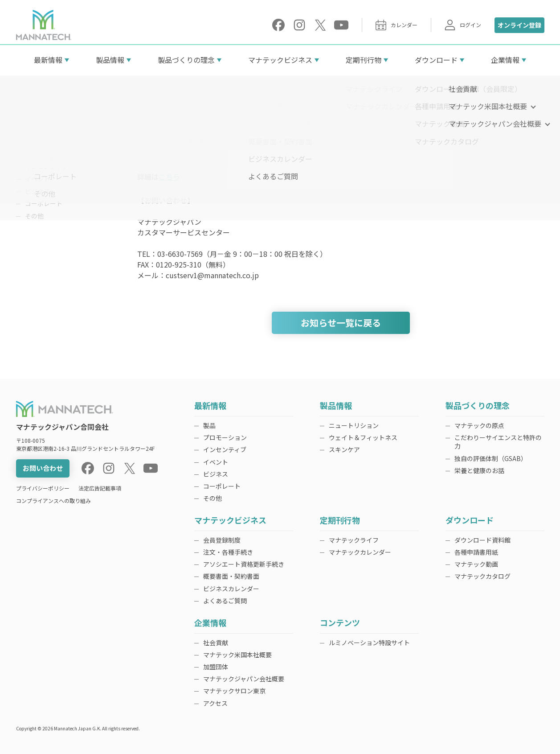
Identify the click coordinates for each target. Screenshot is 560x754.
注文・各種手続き (228, 552)
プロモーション (47, 154)
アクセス (215, 703)
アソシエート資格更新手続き (244, 564)
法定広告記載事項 (100, 488)
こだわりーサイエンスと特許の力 (498, 442)
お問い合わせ (43, 468)
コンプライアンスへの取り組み (53, 501)
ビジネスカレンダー (231, 589)
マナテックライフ (354, 540)
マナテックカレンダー (360, 552)
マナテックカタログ (482, 576)
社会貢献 (216, 643)
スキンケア (344, 449)
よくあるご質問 (225, 601)
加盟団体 (216, 667)
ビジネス (37, 191)
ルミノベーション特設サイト (369, 643)
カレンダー (396, 25)
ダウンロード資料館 (482, 540)
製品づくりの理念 (186, 60)
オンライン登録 (519, 25)
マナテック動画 (476, 564)
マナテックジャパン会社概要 (244, 679)
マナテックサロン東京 (234, 691)
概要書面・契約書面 (231, 576)
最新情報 (48, 60)
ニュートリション (354, 425)
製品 (31, 142)
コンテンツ (340, 623)
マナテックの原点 (479, 425)
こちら (169, 177)
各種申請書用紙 (476, 552)
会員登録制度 (222, 540)
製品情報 (110, 60)
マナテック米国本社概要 (237, 655)
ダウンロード (436, 60)
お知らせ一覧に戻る (341, 323)
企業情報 (505, 60)
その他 (34, 216)
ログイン (463, 25)
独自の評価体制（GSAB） (491, 458)
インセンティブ (47, 166)
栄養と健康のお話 (479, 470)
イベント (37, 179)
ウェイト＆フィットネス (363, 437)
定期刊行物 (364, 60)
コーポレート (44, 203)
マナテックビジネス (280, 60)
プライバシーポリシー (43, 488)
